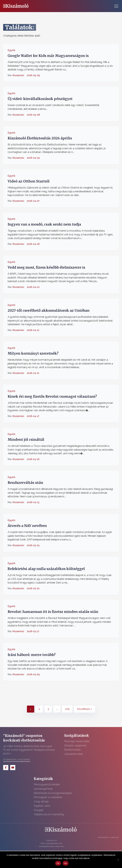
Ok (58, 863)
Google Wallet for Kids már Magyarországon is (48, 56)
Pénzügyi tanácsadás (77, 741)
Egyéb (12, 50)
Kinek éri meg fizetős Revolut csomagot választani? (52, 396)
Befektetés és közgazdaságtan (53, 793)
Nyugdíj (38, 810)
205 (67, 709)
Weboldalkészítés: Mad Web (51, 846)
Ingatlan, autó (42, 806)
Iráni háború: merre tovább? (32, 655)
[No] (118, 860)
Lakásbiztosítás (74, 754)
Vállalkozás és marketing (49, 814)
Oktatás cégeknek (75, 745)
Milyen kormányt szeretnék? (33, 353)
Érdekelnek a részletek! (17, 760)
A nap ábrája (41, 801)
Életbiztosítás (72, 750)
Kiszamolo (18, 75)
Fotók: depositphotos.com (51, 843)
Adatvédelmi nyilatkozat (108, 837)
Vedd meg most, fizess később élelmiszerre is (46, 267)
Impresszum (51, 840)
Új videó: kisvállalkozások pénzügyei (40, 99)
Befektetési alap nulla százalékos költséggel (46, 569)
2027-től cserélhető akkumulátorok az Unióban (49, 310)
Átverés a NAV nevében (27, 526)
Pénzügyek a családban (48, 797)
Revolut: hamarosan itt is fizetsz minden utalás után (53, 612)
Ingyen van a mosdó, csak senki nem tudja (44, 224)
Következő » (85, 709)
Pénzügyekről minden (47, 784)
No (66, 863)
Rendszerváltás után (25, 483)
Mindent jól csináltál (26, 440)
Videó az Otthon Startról (29, 181)
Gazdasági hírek (43, 789)
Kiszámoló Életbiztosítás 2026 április (40, 138)
